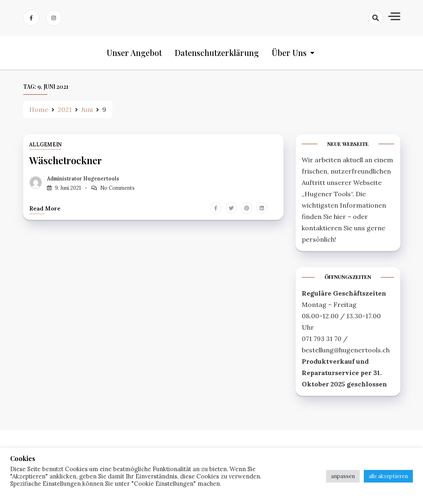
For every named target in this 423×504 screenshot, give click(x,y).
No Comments (117, 188)
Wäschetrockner (65, 160)
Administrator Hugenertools (83, 179)
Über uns (289, 53)
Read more (45, 208)
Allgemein (45, 145)
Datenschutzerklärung (217, 53)
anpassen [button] (343, 476)
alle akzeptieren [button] (388, 476)
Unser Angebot (134, 53)
